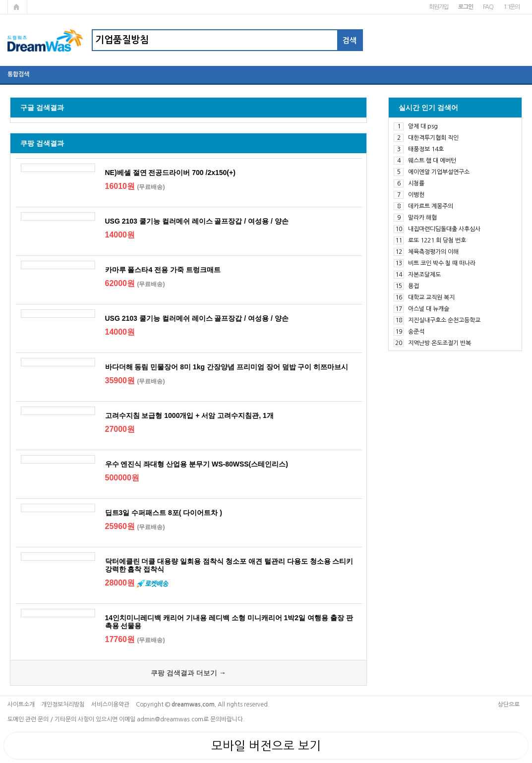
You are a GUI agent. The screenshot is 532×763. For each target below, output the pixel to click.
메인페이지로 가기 (17, 7)
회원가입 (439, 7)
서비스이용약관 (110, 704)
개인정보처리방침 (63, 704)
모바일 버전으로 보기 (266, 746)
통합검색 (18, 74)
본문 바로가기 (0, 0)
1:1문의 (511, 7)
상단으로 (509, 704)
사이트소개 (21, 704)
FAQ (488, 7)
